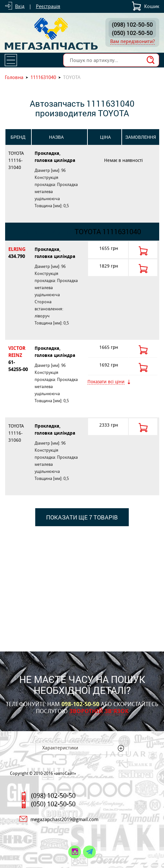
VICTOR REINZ (18, 359)
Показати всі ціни (106, 382)
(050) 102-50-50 (132, 33)
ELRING (18, 253)
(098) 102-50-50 (132, 24)
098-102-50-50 (80, 704)
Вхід (20, 6)
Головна (14, 77)
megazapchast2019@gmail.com (64, 819)
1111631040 (43, 77)
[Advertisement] (82, 584)
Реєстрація (48, 6)
